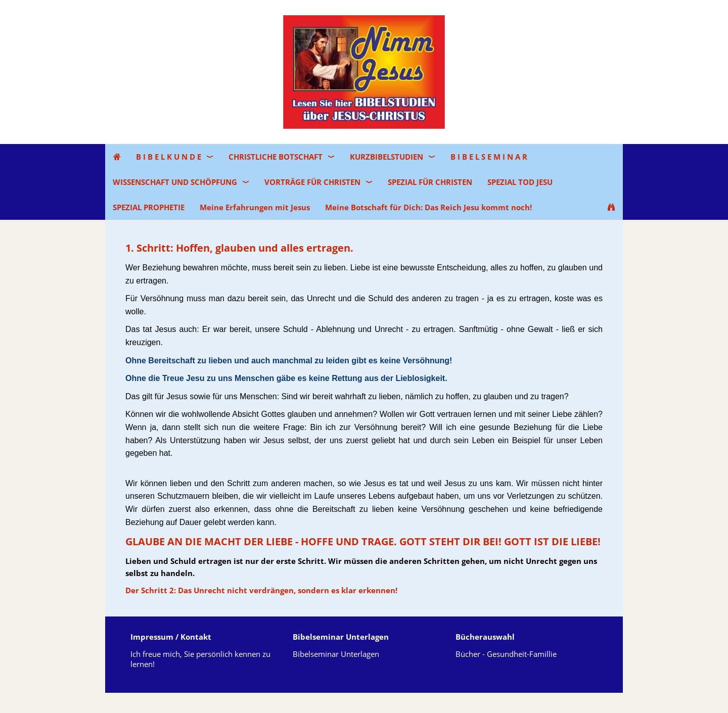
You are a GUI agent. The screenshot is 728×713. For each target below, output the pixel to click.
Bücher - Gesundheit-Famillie (506, 654)
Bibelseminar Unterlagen (336, 654)
